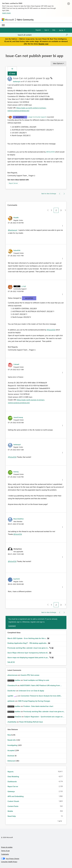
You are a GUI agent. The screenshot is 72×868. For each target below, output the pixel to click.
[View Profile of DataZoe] (18, 717)
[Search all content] (43, 35)
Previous (55, 821)
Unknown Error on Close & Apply (31, 691)
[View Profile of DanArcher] (12, 691)
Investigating (13, 745)
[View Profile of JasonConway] (18, 417)
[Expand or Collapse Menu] (3, 25)
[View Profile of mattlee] (17, 680)
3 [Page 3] (61, 210)
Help (54, 30)
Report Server (13, 183)
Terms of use (5, 851)
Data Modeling (13, 776)
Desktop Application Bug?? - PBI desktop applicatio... (28, 643)
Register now (43, 44)
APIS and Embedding (16, 796)
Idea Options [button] (58, 63)
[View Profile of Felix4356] (17, 250)
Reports (10, 772)
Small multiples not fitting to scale (36, 680)
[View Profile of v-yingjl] (23, 286)
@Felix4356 (50, 152)
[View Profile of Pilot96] (16, 217)
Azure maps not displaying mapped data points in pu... (28, 657)
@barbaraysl (13, 230)
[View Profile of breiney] (16, 472)
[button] (63, 226)
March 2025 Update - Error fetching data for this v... (27, 638)
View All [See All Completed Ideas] (11, 662)
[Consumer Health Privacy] (36, 862)
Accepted (20, 117)
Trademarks (5, 854)
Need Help (12, 816)
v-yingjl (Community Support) (37, 117)
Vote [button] (13, 73)
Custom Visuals (13, 801)
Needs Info (12, 740)
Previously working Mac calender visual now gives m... (28, 648)
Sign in (47, 30)
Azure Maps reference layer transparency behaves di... (28, 653)
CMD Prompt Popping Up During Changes (34, 701)
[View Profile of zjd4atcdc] (11, 701)
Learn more (6, 13)
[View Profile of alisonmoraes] (13, 675)
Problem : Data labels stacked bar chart (38, 706)
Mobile (10, 811)
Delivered (11, 761)
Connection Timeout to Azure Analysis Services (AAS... (41, 696)
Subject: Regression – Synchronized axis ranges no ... (44, 717)
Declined (11, 756)
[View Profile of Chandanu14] (12, 685)
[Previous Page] (47, 210)
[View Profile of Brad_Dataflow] (19, 519)
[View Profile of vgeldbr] (10, 696)
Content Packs (13, 806)
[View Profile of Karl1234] (17, 579)
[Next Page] (65, 210)
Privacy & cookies (7, 847)
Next (65, 821)
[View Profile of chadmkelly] (12, 722)
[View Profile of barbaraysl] (17, 81)
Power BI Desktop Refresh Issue (31, 722)
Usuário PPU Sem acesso (30, 675)
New (9, 735)
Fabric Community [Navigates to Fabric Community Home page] (25, 20)
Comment (12, 626)
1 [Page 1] (51, 210)
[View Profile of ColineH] (16, 364)
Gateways (11, 791)
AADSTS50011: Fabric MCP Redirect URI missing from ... (41, 685)
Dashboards (12, 781)
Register (38, 30)
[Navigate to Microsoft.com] (8, 20)
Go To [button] (61, 30)
